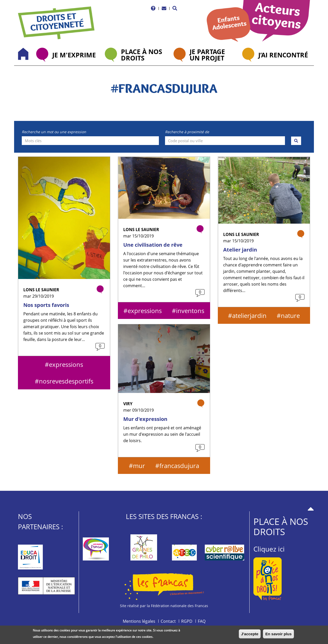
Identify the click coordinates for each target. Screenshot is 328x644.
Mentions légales (139, 621)
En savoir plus (278, 635)
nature (290, 315)
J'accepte (250, 635)
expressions (66, 364)
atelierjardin (249, 315)
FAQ (202, 621)
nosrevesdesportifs (66, 381)
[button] (175, 8)
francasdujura (179, 466)
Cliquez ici (269, 549)
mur (139, 466)
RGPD (187, 621)
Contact (168, 621)
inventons (190, 311)
